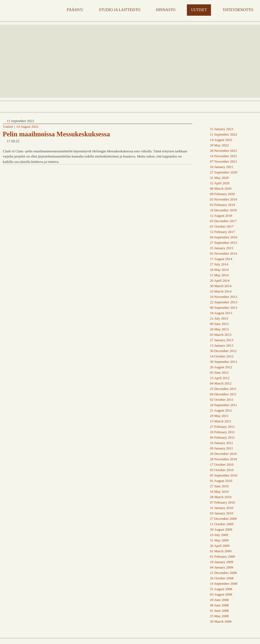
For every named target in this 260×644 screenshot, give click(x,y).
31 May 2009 (219, 540)
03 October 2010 (222, 470)
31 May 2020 (219, 178)
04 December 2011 (223, 394)
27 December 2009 (223, 519)
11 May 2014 (219, 275)
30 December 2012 (223, 351)
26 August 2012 (221, 367)
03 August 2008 (221, 594)
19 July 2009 (219, 535)
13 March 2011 (221, 421)
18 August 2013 (221, 313)
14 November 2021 (223, 156)
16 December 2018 (223, 210)
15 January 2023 (222, 129)
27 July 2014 (219, 264)
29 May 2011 (219, 416)
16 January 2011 (221, 443)
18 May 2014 (219, 270)
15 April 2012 (220, 378)
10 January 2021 (222, 167)
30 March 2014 (221, 286)
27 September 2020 (224, 172)
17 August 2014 (221, 259)
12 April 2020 (220, 183)
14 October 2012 (222, 356)
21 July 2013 (219, 318)
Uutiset (8, 126)
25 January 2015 (222, 248)
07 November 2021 (223, 161)
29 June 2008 (219, 600)
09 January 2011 (221, 448)
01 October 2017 (222, 226)
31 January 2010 (222, 508)
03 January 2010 (222, 513)
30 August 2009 (221, 529)
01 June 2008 (219, 611)
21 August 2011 (221, 410)
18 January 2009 (222, 562)
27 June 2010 (219, 486)
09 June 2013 (219, 324)
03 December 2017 (223, 221)
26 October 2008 (222, 578)
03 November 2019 (223, 199)
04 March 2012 (221, 383)
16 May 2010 (219, 492)
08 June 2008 (219, 605)
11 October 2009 (222, 524)
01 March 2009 (221, 551)
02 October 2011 (222, 400)
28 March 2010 (221, 497)
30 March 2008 (221, 621)
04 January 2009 (222, 567)
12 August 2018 (221, 216)
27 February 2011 (222, 427)
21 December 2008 (223, 573)
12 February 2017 (222, 232)
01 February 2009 (222, 556)
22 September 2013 (224, 302)
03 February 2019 (222, 205)
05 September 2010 (224, 475)
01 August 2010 (221, 481)
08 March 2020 (221, 188)
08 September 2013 (224, 308)
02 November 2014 (223, 253)
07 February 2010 (222, 502)
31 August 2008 (221, 589)
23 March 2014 (221, 291)
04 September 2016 (224, 237)
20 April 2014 (220, 280)
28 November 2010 (223, 459)
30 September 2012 (224, 362)
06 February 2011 (222, 437)
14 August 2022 (27, 126)
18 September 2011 (224, 405)
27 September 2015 (224, 243)
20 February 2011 (222, 432)
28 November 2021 (223, 151)
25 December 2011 (223, 389)
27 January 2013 (222, 340)
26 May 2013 (219, 329)
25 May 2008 (219, 616)
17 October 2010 (222, 464)
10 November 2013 (223, 297)
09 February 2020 (222, 194)
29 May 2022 (219, 145)
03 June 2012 (219, 372)
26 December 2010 (223, 454)
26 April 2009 (220, 546)
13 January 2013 (222, 345)
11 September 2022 (224, 134)
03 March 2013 (221, 335)
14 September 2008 (224, 584)
